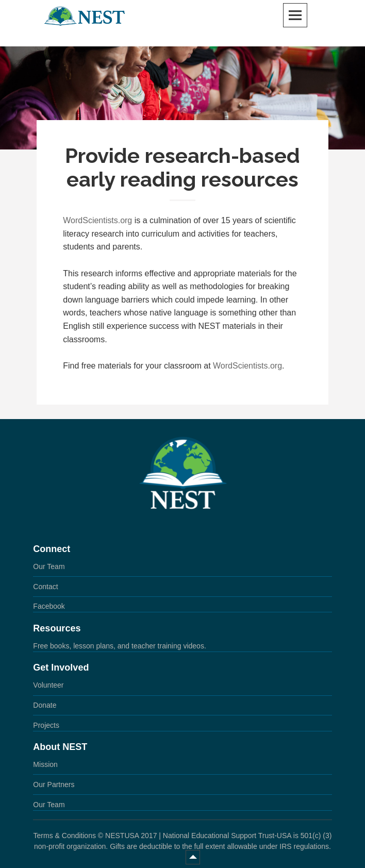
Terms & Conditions (65, 836)
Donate (45, 705)
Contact (45, 587)
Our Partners (54, 784)
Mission (45, 764)
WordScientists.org (97, 220)
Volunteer (48, 685)
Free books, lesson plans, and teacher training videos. (119, 646)
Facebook (49, 606)
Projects (46, 725)
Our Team (49, 566)
